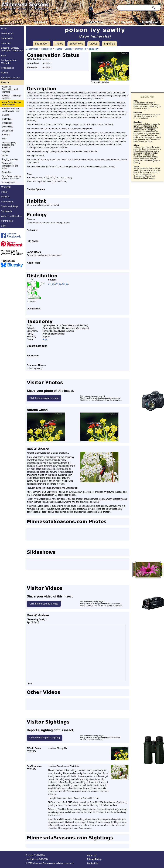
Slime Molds (7, 202)
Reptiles (5, 197)
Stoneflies (7, 172)
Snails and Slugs (10, 206)
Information (42, 44)
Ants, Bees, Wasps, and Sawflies (12, 103)
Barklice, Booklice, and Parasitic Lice (11, 110)
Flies (4, 139)
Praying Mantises (10, 159)
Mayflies (6, 151)
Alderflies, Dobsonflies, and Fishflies (10, 89)
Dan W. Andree (38, 449)
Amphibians (7, 38)
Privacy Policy (94, 859)
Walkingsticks (8, 183)
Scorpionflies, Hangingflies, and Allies (10, 166)
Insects (5, 82)
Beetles (6, 115)
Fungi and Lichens (10, 78)
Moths (5, 156)
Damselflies (8, 127)
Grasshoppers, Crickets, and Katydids (9, 145)
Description (47, 49)
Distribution (81, 49)
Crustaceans (7, 68)
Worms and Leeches (11, 216)
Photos (59, 44)
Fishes (4, 73)
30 (60, 284)
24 (49, 284)
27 (53, 284)
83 (67, 284)
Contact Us (93, 863)
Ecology (68, 49)
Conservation (32, 49)
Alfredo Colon (37, 410)
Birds (4, 55)
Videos (94, 44)
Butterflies (7, 119)
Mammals (6, 187)
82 (63, 284)
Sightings (110, 44)
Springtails (6, 211)
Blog (3, 226)
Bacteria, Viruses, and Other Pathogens (12, 49)
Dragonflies (7, 131)
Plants (4, 192)
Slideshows (76, 44)
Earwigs (6, 135)
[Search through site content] (134, 8)
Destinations (7, 33)
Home (4, 28)
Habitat (58, 49)
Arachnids (6, 43)
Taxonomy (94, 49)
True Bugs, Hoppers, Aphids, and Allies (12, 177)
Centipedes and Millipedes (9, 62)
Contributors (7, 221)
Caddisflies (7, 123)
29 (56, 284)
